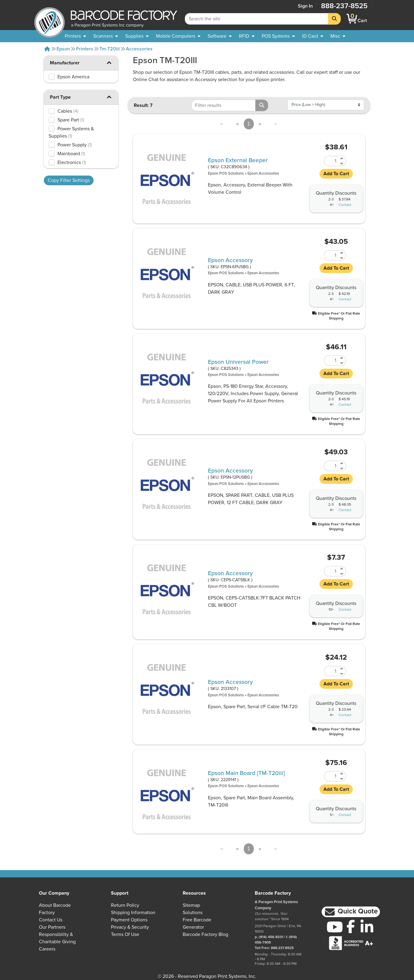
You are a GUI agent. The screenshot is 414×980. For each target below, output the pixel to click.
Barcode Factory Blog (205, 934)
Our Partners (52, 927)
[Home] (47, 49)
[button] (109, 62)
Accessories (139, 49)
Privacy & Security (130, 927)
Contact (345, 205)
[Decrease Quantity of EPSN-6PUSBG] (342, 258)
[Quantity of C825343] (331, 360)
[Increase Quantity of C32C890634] (342, 158)
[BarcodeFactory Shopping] (352, 19)
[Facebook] (351, 926)
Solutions (193, 913)
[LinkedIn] (367, 927)
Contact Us (51, 920)
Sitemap (191, 905)
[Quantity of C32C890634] (331, 161)
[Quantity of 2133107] (331, 671)
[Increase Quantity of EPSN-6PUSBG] (342, 253)
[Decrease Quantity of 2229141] (342, 779)
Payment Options (129, 920)
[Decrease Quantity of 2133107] (342, 674)
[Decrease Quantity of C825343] (342, 363)
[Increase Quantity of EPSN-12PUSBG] (342, 463)
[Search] (334, 19)
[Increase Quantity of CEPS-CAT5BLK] (342, 569)
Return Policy (125, 905)
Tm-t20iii (110, 49)
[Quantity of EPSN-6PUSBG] (331, 255)
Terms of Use (125, 934)
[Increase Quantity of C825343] (342, 358)
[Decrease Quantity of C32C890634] (342, 164)
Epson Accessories (263, 174)
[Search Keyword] (257, 19)
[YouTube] (335, 927)
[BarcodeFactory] (50, 19)
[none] (338, 36)
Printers (85, 49)
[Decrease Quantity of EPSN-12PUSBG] (342, 468)
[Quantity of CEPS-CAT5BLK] (331, 571)
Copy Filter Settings (69, 180)
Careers (47, 949)
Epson (63, 49)
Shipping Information (133, 913)
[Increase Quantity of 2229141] (342, 774)
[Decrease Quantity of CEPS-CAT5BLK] (342, 574)
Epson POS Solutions (226, 174)
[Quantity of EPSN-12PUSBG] (331, 466)
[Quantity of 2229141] (331, 776)
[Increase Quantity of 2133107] (342, 669)
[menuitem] (75, 36)
